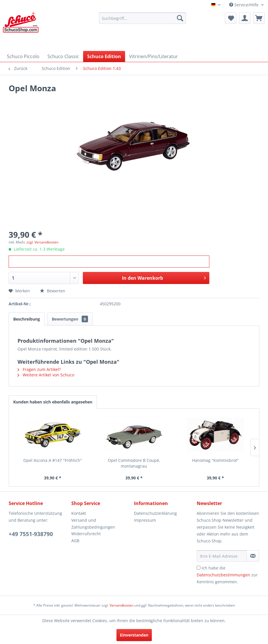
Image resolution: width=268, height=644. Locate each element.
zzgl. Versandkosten (42, 242)
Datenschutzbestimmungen (223, 575)
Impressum (145, 520)
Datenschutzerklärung (155, 513)
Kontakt (79, 513)
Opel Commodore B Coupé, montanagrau (134, 463)
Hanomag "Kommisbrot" (215, 460)
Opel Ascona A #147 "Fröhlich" (53, 460)
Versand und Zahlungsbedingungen (93, 524)
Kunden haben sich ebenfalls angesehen (53, 402)
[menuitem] (142, 18)
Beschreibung (27, 319)
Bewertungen (70, 319)
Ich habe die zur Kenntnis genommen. (227, 575)
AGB (75, 541)
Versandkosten (121, 605)
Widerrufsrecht (86, 534)
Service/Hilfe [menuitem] (244, 5)
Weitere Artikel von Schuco (46, 375)
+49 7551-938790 (31, 534)
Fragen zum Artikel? (39, 369)
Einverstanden (134, 635)
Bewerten (53, 291)
